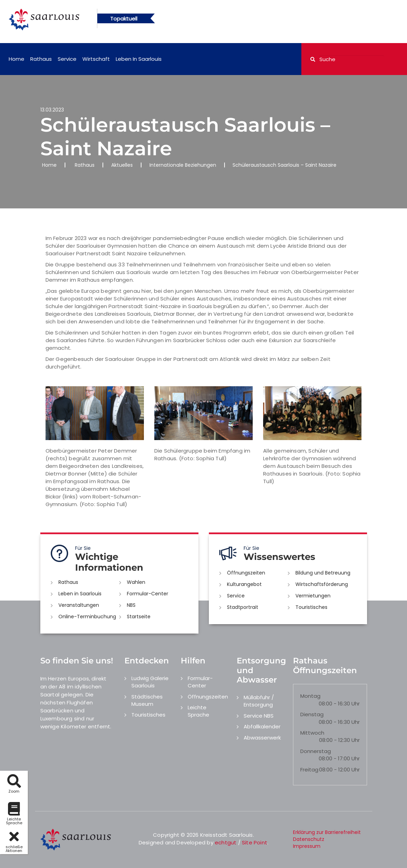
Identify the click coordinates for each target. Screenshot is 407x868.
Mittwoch (312, 733)
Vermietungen (313, 596)
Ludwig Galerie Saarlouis (150, 682)
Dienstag (312, 714)
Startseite (139, 617)
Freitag (309, 770)
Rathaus (41, 59)
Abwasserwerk (262, 738)
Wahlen (136, 582)
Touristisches (311, 607)
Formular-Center (148, 594)
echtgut (226, 842)
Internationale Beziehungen (183, 165)
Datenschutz (309, 839)
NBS (131, 605)
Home (17, 59)
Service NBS (259, 716)
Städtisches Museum (147, 700)
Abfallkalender (262, 726)
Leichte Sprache (198, 711)
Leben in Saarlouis (139, 59)
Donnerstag (316, 751)
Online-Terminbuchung (87, 617)
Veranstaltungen (79, 605)
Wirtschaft (96, 59)
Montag (310, 696)
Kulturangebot (244, 584)
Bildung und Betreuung (323, 573)
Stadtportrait (243, 607)
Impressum (307, 846)
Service (67, 59)
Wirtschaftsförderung (322, 584)
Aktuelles (122, 165)
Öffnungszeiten (246, 573)
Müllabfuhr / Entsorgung (259, 701)
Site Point (255, 842)
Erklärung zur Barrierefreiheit (327, 832)
